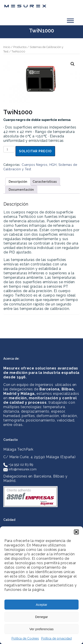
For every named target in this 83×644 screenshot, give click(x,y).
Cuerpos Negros (35, 165)
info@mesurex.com (20, 469)
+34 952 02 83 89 (18, 465)
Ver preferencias (41, 629)
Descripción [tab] (18, 182)
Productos (20, 47)
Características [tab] (45, 182)
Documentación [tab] (21, 190)
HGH (53, 165)
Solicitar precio (35, 151)
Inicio (7, 47)
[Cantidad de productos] (9, 149)
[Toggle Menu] (70, 21)
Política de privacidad (56, 638)
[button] (76, 532)
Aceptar (42, 605)
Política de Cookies (25, 638)
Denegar (42, 617)
